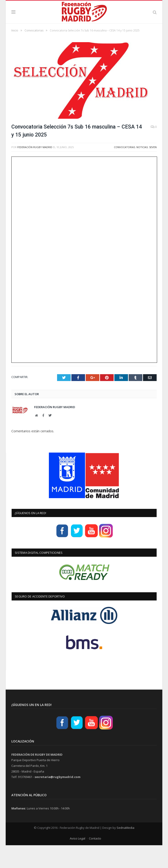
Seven (153, 170)
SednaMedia (125, 850)
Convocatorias (124, 170)
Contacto (95, 861)
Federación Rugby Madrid (35, 170)
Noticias (142, 170)
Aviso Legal (78, 861)
